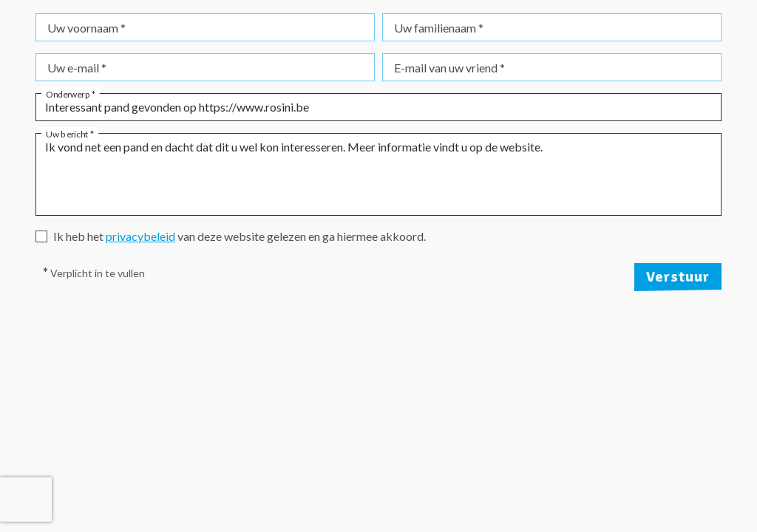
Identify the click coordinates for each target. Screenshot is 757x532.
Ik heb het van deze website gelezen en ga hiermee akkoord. (240, 236)
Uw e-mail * (77, 68)
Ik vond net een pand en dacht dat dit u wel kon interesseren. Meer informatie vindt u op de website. (378, 174)
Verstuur (678, 277)
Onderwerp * (71, 93)
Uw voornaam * (86, 28)
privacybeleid (140, 236)
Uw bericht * (70, 133)
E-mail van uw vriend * (449, 68)
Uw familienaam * (439, 28)
